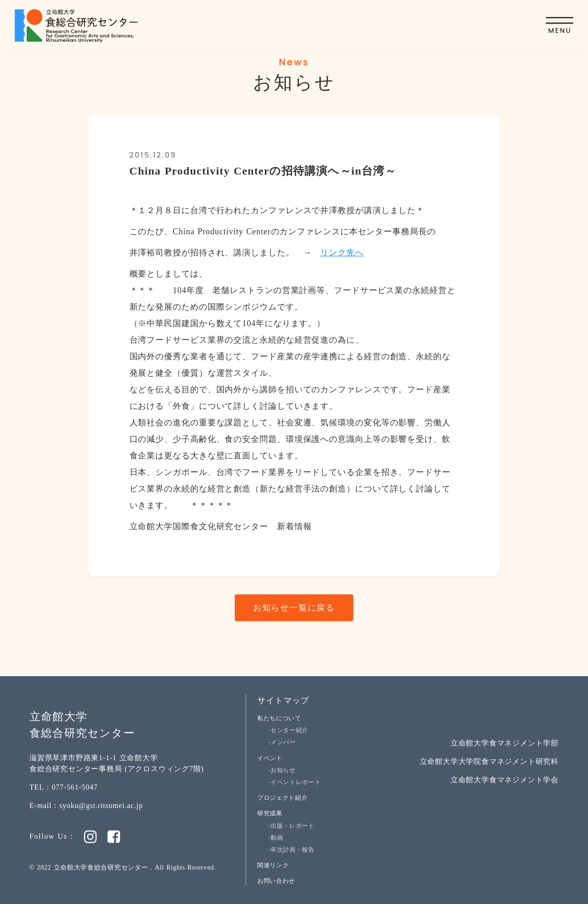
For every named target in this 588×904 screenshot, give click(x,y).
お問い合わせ (276, 881)
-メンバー (282, 742)
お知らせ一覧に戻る (294, 608)
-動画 (276, 838)
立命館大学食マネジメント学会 (505, 780)
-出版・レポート (291, 826)
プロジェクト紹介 (282, 798)
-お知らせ (282, 770)
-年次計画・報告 (291, 850)
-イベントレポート (294, 782)
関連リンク (273, 865)
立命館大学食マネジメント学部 (505, 743)
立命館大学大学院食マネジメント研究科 (489, 761)
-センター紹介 (288, 730)
